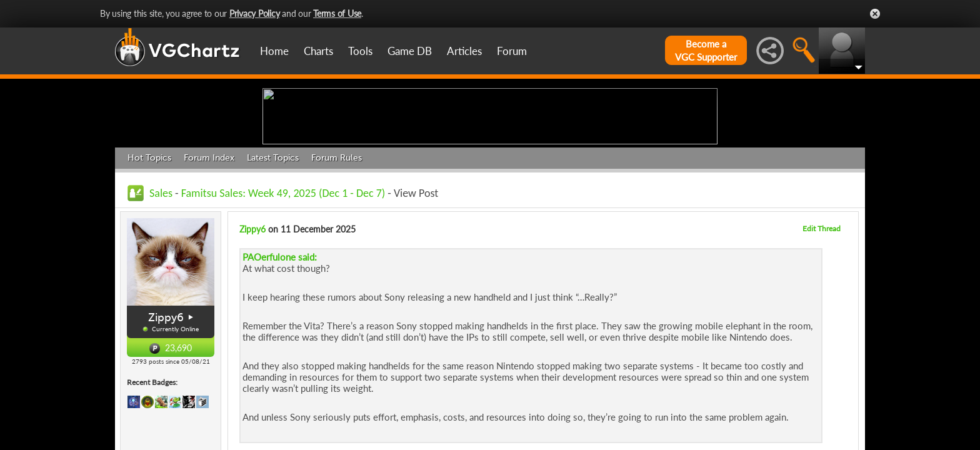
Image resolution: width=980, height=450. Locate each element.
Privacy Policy (255, 13)
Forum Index (209, 255)
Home (274, 51)
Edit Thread (822, 325)
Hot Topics (149, 255)
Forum (512, 51)
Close (875, 14)
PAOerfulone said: (280, 354)
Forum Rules (337, 255)
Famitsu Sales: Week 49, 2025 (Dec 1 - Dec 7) (283, 290)
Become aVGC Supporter (706, 50)
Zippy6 (166, 414)
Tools (360, 51)
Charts (318, 51)
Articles (464, 51)
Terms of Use (337, 13)
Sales (161, 290)
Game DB (410, 51)
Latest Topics (273, 255)
